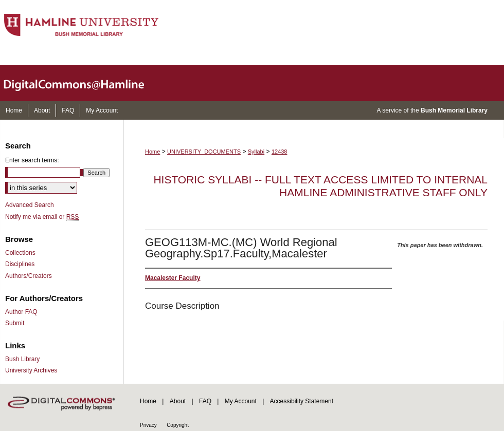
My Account (241, 401)
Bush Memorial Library (454, 110)
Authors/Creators (29, 276)
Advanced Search (30, 205)
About (178, 401)
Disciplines (20, 264)
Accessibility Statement (302, 401)
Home (152, 152)
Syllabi (256, 152)
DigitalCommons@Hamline (82, 83)
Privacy (148, 425)
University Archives (31, 370)
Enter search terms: (32, 160)
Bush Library (22, 359)
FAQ (205, 401)
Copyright (178, 425)
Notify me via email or (42, 217)
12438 (280, 152)
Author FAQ (21, 312)
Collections (20, 253)
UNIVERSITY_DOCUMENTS (204, 152)
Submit (15, 323)
